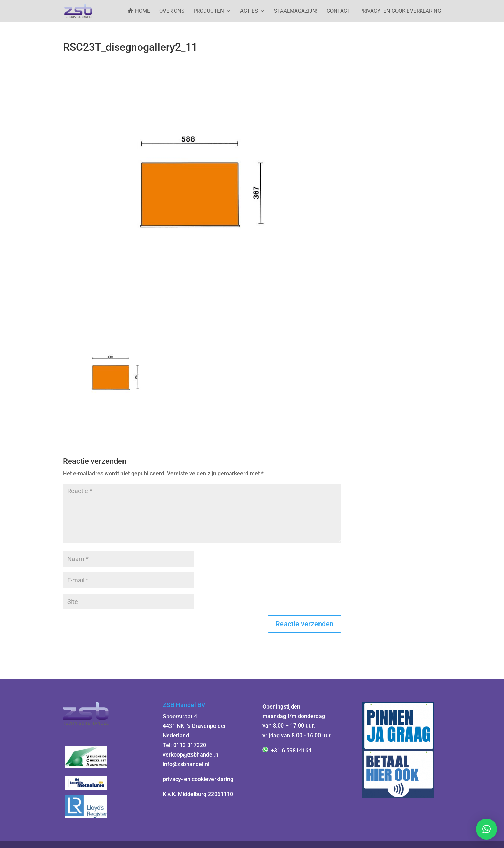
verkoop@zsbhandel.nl (191, 755)
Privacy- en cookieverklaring (400, 11)
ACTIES (249, 11)
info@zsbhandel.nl (186, 764)
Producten (209, 11)
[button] (486, 829)
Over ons (172, 11)
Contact (338, 11)
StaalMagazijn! (296, 11)
